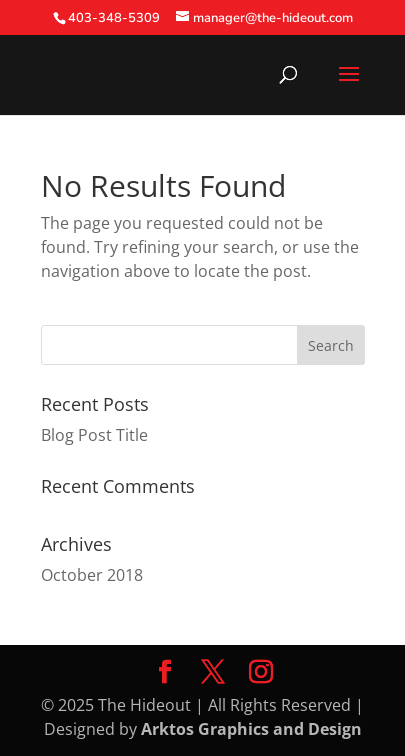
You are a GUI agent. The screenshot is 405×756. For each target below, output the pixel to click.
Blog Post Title (94, 435)
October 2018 (92, 575)
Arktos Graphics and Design (251, 729)
